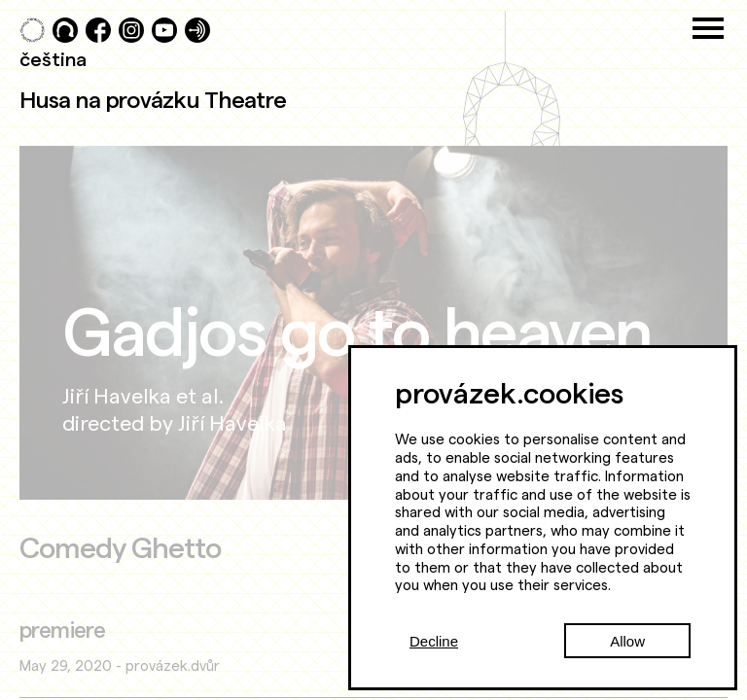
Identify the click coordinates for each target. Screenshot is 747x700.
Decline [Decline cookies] (434, 641)
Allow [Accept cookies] (627, 641)
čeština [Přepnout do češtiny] (53, 58)
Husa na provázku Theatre (153, 99)
